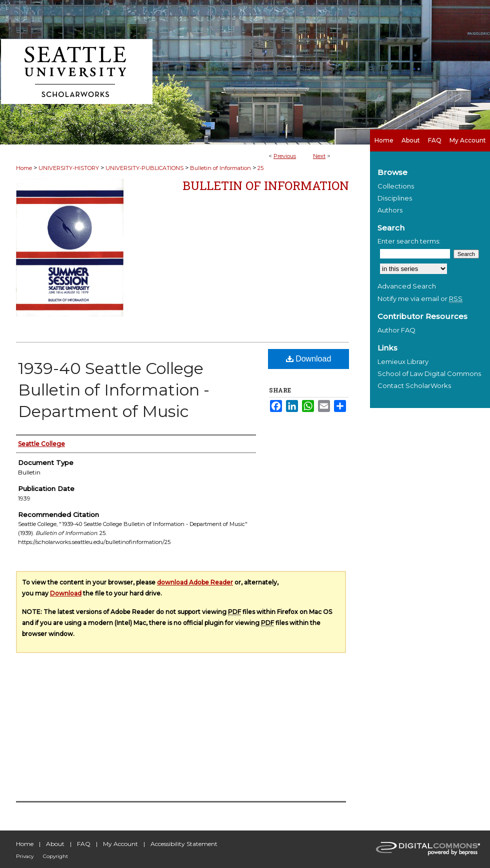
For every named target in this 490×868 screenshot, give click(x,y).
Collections (396, 186)
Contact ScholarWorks (414, 385)
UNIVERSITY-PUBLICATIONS (144, 168)
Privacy (25, 856)
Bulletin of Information (220, 168)
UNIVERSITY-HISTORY (69, 168)
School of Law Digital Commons (429, 373)
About (55, 844)
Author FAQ (396, 330)
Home (24, 168)
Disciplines (395, 198)
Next (319, 156)
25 (260, 168)
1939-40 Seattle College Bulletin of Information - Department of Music (114, 390)
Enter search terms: (409, 241)
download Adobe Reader (195, 582)
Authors (390, 210)
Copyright (55, 856)
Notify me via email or (420, 298)
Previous (285, 156)
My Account (120, 844)
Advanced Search (407, 286)
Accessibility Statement (184, 844)
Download (309, 359)
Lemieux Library (403, 361)
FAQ (84, 844)
